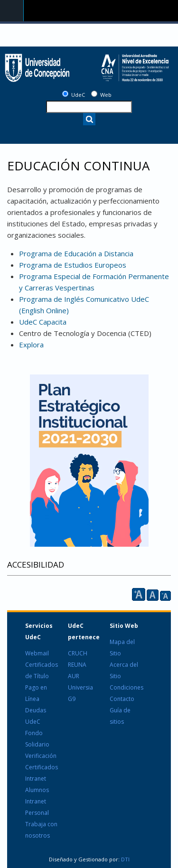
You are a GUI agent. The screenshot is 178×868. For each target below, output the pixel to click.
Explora (31, 345)
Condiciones (126, 687)
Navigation (12, 11)
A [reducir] (165, 596)
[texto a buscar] (89, 107)
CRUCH (78, 653)
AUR (74, 676)
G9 (72, 699)
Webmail (37, 653)
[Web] (94, 94)
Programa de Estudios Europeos (73, 265)
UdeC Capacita (43, 322)
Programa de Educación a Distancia (76, 253)
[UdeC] (65, 94)
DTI (125, 859)
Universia (80, 687)
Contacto (122, 699)
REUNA (77, 665)
